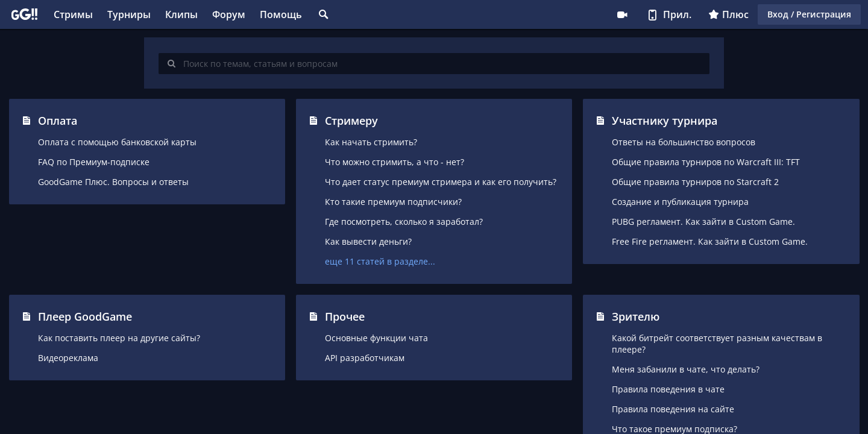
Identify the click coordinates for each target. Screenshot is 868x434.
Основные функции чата (376, 338)
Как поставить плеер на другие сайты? (119, 338)
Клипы (181, 14)
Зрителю (636, 316)
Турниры (129, 14)
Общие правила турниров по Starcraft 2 (695, 182)
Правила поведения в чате (668, 389)
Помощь (281, 14)
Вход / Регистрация (809, 14)
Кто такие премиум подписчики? (393, 202)
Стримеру (622, 14)
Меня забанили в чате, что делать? (686, 369)
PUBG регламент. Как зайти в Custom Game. (703, 222)
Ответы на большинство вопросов (684, 142)
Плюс (728, 14)
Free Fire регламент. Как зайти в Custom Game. (710, 241)
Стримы (73, 14)
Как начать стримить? (371, 142)
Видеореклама (68, 358)
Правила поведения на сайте (673, 409)
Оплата (58, 121)
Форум (229, 14)
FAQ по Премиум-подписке (94, 162)
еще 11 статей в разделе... (380, 261)
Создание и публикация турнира (680, 202)
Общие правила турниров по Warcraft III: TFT (706, 162)
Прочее (345, 316)
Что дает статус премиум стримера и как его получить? (441, 182)
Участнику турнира (665, 121)
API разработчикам (365, 358)
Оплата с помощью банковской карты (117, 142)
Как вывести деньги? (368, 241)
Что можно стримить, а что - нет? (395, 162)
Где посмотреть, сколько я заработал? (404, 222)
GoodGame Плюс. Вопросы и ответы (113, 182)
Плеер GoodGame (85, 316)
